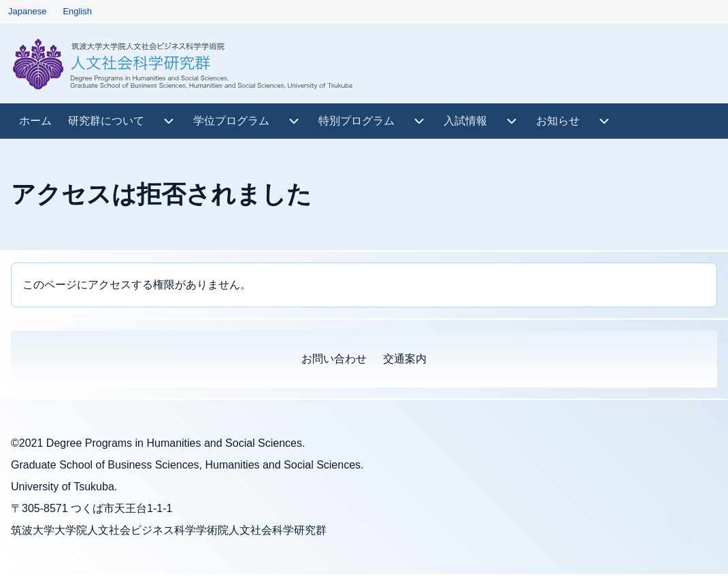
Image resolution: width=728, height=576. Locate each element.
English (77, 11)
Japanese (27, 11)
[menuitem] (35, 121)
